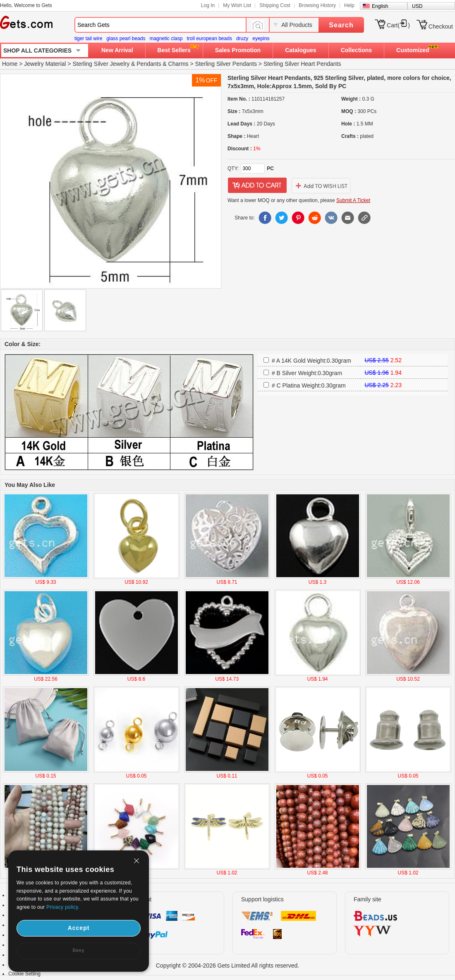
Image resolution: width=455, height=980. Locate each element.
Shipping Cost (275, 5)
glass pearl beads (126, 39)
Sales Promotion (238, 50)
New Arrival (117, 50)
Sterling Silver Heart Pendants (302, 64)
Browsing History (317, 5)
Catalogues (301, 50)
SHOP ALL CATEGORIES (37, 51)
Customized (413, 50)
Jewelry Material (45, 64)
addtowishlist (321, 185)
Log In (208, 5)
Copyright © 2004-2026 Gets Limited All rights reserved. (228, 966)
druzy (242, 39)
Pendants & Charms (162, 64)
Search (341, 25)
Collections (356, 50)
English (380, 6)
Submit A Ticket (353, 200)
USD (417, 6)
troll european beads (209, 39)
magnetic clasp (166, 39)
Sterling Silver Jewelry (101, 64)
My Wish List (237, 5)
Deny (79, 950)
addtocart (257, 185)
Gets (26, 22)
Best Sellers (174, 50)
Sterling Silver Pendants (226, 64)
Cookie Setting (24, 974)
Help (349, 5)
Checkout (441, 26)
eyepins (261, 39)
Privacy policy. (63, 907)
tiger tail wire (88, 39)
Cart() (398, 25)
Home (10, 64)
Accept (79, 928)
